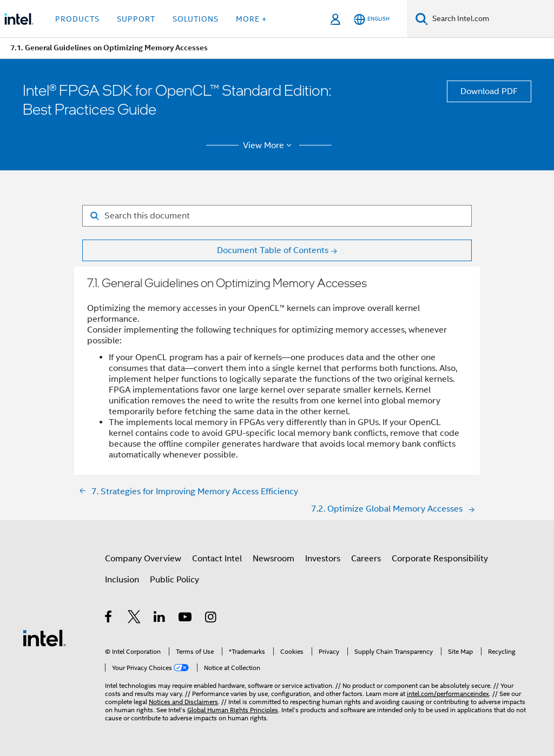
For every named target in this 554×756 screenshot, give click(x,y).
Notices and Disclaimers (183, 702)
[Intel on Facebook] (109, 619)
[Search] (422, 19)
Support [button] (136, 19)
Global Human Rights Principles (233, 710)
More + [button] (251, 19)
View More (269, 145)
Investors (323, 559)
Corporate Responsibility (440, 559)
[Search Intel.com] (491, 19)
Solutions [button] (196, 19)
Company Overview (143, 559)
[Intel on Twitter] (134, 619)
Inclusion (122, 580)
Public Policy (174, 580)
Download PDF (489, 91)
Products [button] (77, 19)
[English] (372, 19)
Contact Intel (217, 559)
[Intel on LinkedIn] (160, 619)
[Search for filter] (277, 216)
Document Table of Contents (273, 250)
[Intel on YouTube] (186, 619)
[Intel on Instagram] (211, 619)
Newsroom (273, 559)
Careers (366, 559)
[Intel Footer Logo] (44, 638)
